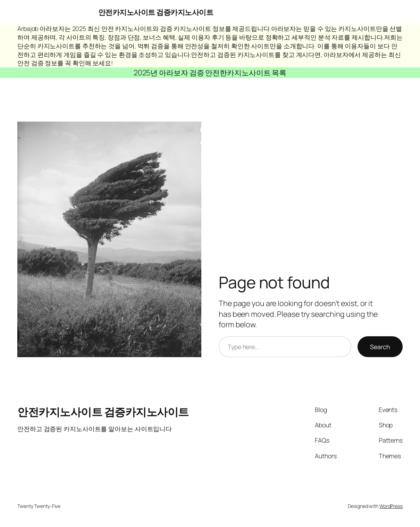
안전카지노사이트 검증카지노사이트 (156, 12)
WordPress (391, 506)
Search (380, 347)
